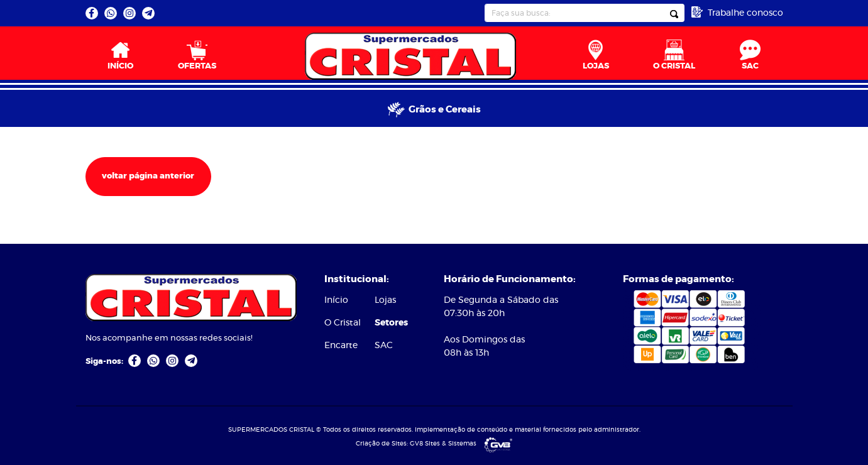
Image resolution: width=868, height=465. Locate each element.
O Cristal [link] (343, 323)
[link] (92, 13)
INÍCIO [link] (120, 55)
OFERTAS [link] (197, 55)
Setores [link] (391, 323)
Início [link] (336, 300)
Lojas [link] (385, 300)
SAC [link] (750, 55)
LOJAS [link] (596, 55)
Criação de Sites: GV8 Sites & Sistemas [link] (434, 444)
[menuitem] (121, 53)
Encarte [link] (341, 346)
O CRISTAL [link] (674, 55)
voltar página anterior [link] (148, 176)
